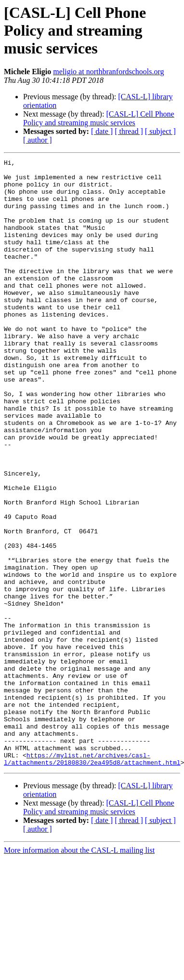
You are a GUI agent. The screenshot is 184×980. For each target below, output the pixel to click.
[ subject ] (160, 131)
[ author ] (38, 140)
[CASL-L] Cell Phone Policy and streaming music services (99, 118)
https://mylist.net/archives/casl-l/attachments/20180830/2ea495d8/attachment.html (92, 879)
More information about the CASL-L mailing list (79, 972)
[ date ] (102, 131)
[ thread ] (129, 131)
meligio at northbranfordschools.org (108, 72)
